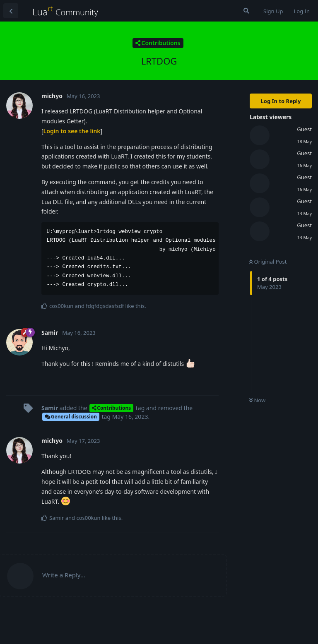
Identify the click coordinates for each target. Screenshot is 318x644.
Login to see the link (72, 131)
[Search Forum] (246, 11)
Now (257, 400)
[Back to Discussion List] (11, 11)
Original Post (268, 262)
